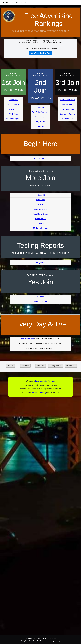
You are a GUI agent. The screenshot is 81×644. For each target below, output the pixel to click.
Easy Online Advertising (40, 112)
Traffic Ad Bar (13, 109)
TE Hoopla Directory (40, 228)
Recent (24, 3)
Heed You (40, 126)
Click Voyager (40, 117)
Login (53, 641)
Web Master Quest (40, 214)
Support (59, 641)
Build (48, 641)
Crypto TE (40, 223)
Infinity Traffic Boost (67, 100)
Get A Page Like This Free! (41, 53)
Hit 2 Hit (41, 205)
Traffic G (40, 107)
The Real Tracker (41, 158)
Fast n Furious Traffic (67, 109)
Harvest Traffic (68, 104)
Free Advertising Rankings (48, 20)
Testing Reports (40, 263)
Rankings (41, 641)
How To (10, 366)
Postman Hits (40, 195)
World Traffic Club (41, 302)
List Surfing (40, 200)
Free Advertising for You (13, 119)
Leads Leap (13, 100)
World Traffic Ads (40, 209)
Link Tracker (40, 297)
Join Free (5, 3)
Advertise (15, 3)
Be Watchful (71, 366)
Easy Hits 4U (40, 122)
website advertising (39, 393)
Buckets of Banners (68, 114)
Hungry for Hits (14, 104)
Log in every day (27, 339)
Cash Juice (13, 114)
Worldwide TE (41, 219)
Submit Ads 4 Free (67, 119)
